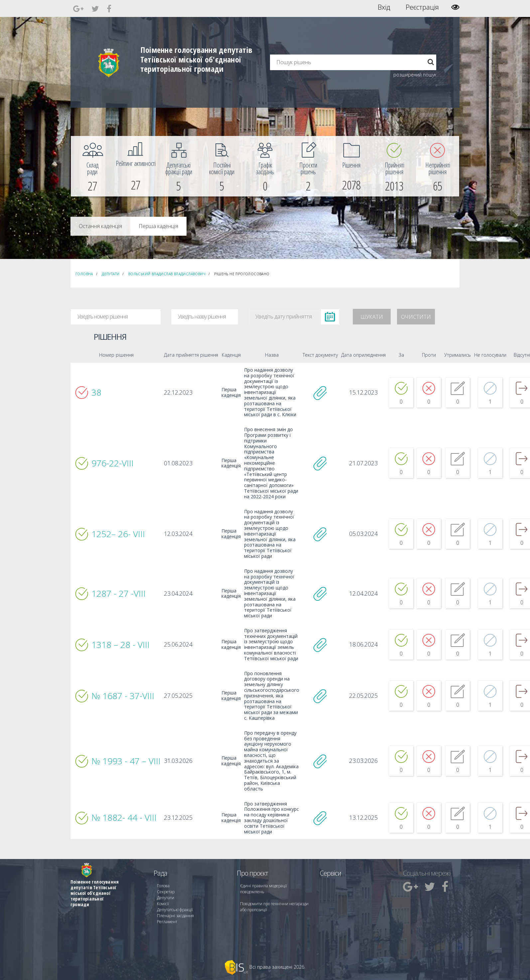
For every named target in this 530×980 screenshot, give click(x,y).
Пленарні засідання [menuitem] (175, 916)
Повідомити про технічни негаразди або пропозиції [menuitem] (274, 907)
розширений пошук (415, 75)
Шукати (372, 317)
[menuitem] (92, 166)
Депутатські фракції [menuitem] (175, 910)
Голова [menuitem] (163, 886)
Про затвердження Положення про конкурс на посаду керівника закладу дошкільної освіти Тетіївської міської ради (271, 818)
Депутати (111, 274)
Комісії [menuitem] (163, 904)
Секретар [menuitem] (166, 892)
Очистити (416, 317)
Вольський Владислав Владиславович (167, 274)
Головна (84, 274)
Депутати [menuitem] (166, 898)
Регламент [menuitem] (167, 922)
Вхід (384, 7)
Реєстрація (422, 7)
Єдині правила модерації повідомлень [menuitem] (264, 889)
